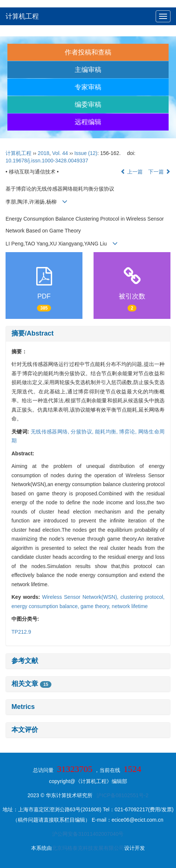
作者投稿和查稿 (88, 52)
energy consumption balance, (46, 606)
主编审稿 (88, 70)
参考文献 (25, 661)
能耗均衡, (107, 432)
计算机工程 (22, 16)
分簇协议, (83, 432)
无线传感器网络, (51, 432)
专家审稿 (88, 87)
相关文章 (31, 684)
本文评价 (25, 730)
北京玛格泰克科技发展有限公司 (88, 848)
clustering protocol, (143, 597)
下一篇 (159, 172)
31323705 (75, 769)
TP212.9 (21, 632)
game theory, (96, 606)
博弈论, (128, 432)
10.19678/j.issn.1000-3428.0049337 (47, 161)
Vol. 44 (60, 153)
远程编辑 (88, 122)
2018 (43, 153)
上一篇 (132, 172)
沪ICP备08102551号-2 (122, 795)
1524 (132, 769)
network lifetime (130, 606)
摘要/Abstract (33, 333)
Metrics (23, 707)
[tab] (88, 334)
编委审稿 (88, 105)
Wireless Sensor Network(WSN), (81, 597)
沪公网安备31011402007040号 (88, 834)
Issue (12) (86, 153)
